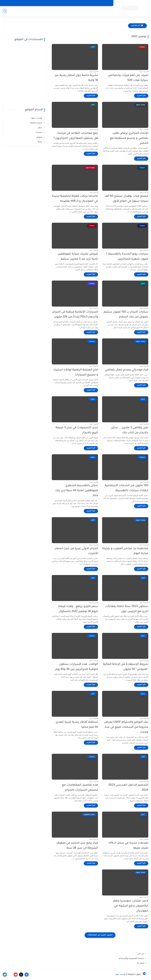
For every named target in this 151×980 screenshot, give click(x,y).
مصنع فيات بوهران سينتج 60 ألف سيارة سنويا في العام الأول (126, 199)
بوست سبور (37, 118)
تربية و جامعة (37, 123)
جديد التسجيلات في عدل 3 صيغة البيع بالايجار (77, 430)
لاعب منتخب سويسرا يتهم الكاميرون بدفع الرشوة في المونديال (131, 906)
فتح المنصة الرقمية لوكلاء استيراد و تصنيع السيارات (76, 372)
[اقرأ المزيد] (141, 96)
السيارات (86, 11)
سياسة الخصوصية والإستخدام (131, 958)
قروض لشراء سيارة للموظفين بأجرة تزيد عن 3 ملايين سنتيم (78, 257)
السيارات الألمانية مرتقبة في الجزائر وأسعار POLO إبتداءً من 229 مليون (75, 315)
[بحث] (5, 11)
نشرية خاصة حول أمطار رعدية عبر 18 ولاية (76, 78)
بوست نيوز (120, 975)
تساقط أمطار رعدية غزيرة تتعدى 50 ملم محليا (77, 725)
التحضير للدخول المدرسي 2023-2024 (128, 788)
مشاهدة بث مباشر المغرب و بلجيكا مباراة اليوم (125, 551)
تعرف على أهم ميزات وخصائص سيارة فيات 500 (128, 78)
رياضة (105, 11)
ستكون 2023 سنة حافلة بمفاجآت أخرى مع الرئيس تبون (127, 609)
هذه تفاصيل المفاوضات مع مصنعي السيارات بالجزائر (80, 788)
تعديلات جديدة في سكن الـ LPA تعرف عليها (128, 846)
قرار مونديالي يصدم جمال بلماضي (127, 370)
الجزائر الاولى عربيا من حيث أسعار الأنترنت (76, 551)
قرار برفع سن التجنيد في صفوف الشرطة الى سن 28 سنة (77, 846)
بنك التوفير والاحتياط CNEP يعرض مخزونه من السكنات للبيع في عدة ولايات (126, 727)
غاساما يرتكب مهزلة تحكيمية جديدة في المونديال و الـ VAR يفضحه (75, 199)
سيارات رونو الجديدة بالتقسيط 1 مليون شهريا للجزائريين (127, 257)
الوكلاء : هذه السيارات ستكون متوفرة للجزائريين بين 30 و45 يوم (77, 667)
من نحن (141, 953)
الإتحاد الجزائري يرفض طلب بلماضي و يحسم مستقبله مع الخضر (129, 138)
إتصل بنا (141, 963)
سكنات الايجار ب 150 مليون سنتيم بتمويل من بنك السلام (126, 315)
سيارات (39, 133)
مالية (40, 142)
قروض (77, 11)
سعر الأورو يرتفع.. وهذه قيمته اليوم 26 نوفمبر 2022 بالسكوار (78, 609)
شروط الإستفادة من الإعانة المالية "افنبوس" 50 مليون (126, 667)
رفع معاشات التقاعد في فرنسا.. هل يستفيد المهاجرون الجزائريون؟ (76, 136)
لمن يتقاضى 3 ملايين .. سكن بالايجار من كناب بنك (130, 430)
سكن (40, 128)
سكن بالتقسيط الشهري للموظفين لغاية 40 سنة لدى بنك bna (77, 491)
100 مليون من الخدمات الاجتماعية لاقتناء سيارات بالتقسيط (127, 488)
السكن (96, 11)
